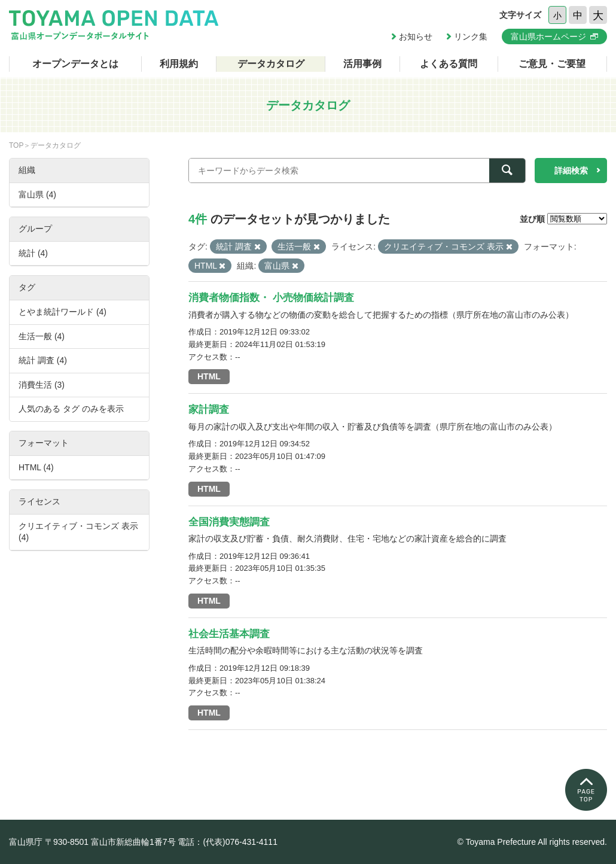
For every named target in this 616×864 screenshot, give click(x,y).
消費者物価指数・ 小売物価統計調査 (271, 298)
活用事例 (362, 64)
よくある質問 (449, 64)
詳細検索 (571, 171)
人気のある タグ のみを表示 (71, 409)
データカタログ (271, 64)
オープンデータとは (75, 64)
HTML (209, 376)
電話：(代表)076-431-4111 (228, 842)
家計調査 (209, 410)
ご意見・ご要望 (552, 64)
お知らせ (416, 36)
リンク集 (471, 36)
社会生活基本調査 (229, 634)
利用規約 (179, 64)
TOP (16, 145)
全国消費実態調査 (229, 522)
